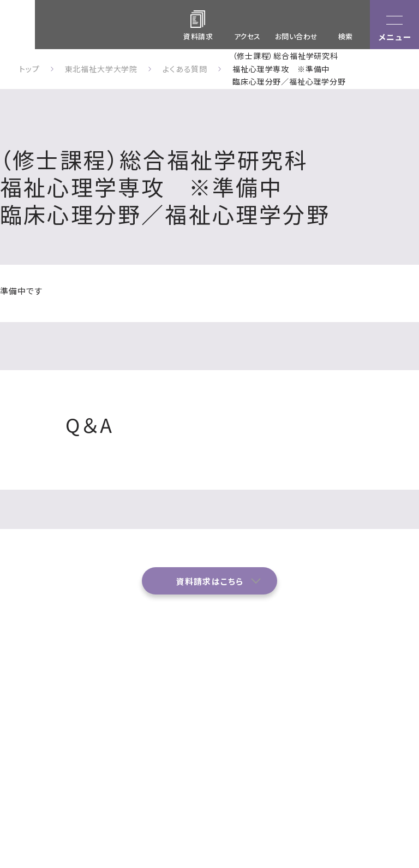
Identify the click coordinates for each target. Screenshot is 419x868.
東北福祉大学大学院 (101, 69)
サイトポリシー (339, 767)
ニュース (333, 742)
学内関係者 (394, 742)
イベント (277, 727)
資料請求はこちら (210, 581)
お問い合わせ (297, 36)
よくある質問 (229, 727)
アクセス (247, 36)
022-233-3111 (42, 759)
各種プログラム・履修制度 (339, 714)
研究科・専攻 (285, 706)
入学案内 (390, 706)
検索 (346, 36)
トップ (29, 69)
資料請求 (279, 748)
